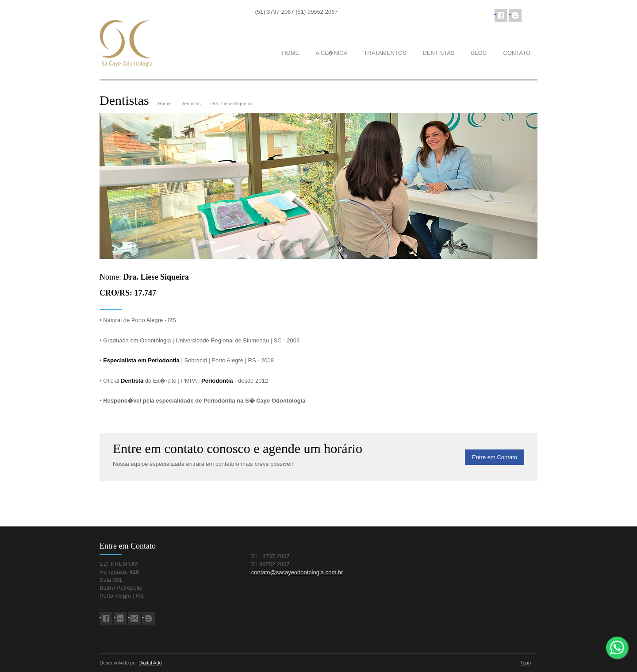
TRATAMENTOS (385, 53)
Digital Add (150, 663)
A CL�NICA (331, 53)
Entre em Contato (495, 457)
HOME (290, 53)
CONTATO (517, 53)
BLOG (479, 53)
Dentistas (191, 104)
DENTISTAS (438, 53)
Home (164, 104)
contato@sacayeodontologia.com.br (297, 572)
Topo (526, 663)
